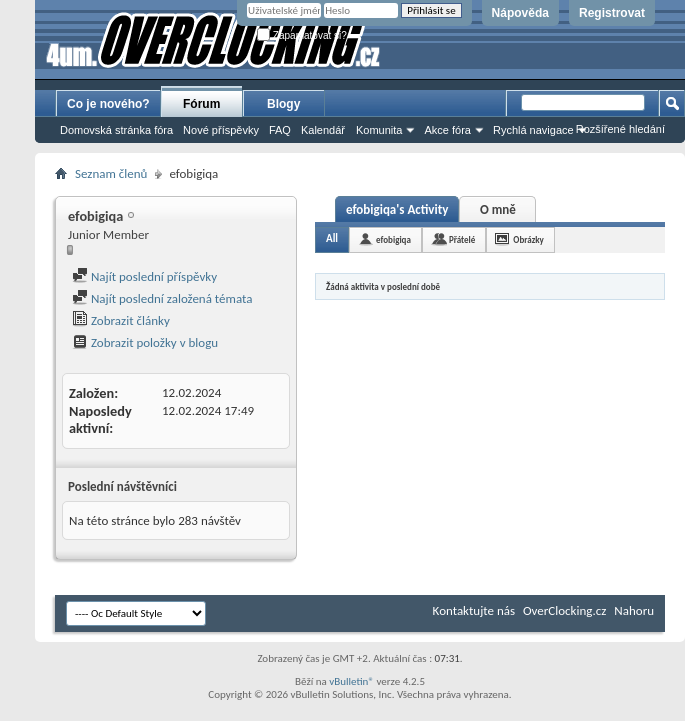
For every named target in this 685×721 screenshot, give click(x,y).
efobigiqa (393, 239)
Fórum (201, 104)
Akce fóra (447, 130)
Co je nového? (108, 104)
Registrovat (612, 13)
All (332, 238)
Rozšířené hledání (620, 129)
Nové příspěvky (221, 130)
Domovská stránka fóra (116, 130)
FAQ (280, 130)
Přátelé (462, 239)
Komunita (379, 130)
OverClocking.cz (564, 610)
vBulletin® (351, 681)
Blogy (283, 104)
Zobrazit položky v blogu (145, 342)
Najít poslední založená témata (162, 298)
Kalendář (323, 130)
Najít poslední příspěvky (144, 276)
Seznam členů (111, 173)
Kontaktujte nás (474, 610)
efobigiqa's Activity (397, 209)
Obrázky (528, 239)
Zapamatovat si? (302, 35)
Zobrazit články (121, 320)
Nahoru (634, 610)
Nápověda (520, 13)
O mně (498, 209)
